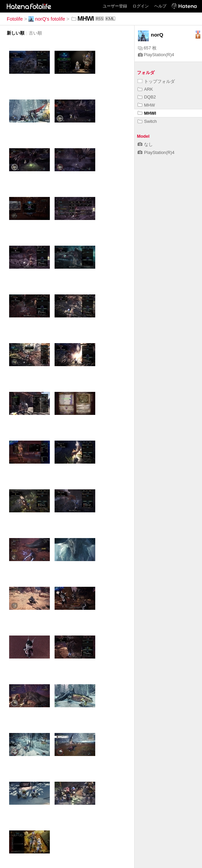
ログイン (141, 6)
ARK (145, 89)
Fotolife (15, 19)
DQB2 (147, 97)
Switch (147, 121)
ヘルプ (160, 6)
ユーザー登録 (115, 6)
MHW (146, 105)
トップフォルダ (156, 81)
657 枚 (147, 48)
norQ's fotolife (47, 19)
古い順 (35, 33)
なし (145, 144)
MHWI (147, 113)
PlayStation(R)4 (156, 55)
